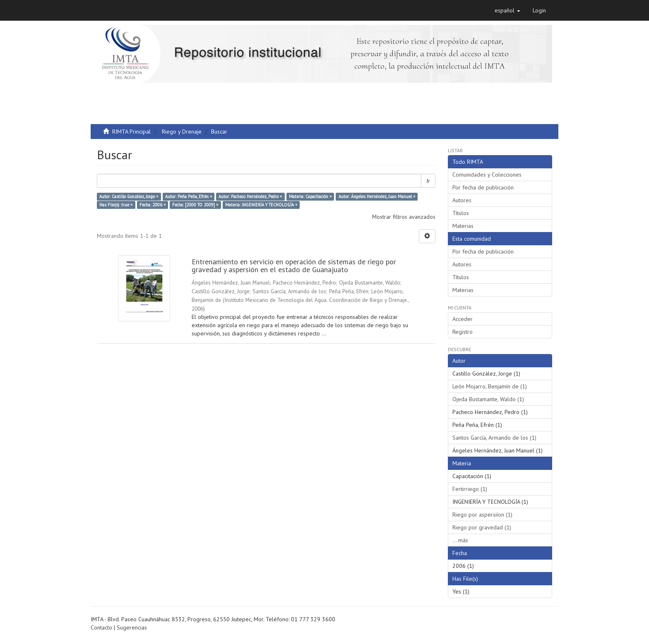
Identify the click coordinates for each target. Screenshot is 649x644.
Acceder (463, 319)
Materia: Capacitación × (310, 196)
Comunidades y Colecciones (487, 175)
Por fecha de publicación (483, 187)
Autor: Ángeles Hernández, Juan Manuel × (377, 196)
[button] (507, 10)
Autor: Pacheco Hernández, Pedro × (250, 196)
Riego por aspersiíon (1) (482, 515)
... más (460, 540)
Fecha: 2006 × (153, 205)
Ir (428, 181)
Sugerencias (132, 627)
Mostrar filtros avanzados (404, 217)
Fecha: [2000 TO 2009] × (195, 205)
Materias (463, 226)
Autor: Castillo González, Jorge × (129, 196)
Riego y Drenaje (182, 132)
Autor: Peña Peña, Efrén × (189, 196)
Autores (462, 200)
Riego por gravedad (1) (482, 527)
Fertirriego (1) (470, 489)
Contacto (101, 627)
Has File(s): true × (116, 205)
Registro (463, 332)
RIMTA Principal (131, 132)
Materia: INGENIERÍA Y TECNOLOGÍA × (261, 205)
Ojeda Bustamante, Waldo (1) (488, 399)
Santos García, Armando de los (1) (494, 438)
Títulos (461, 213)
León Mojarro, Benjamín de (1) (490, 386)
